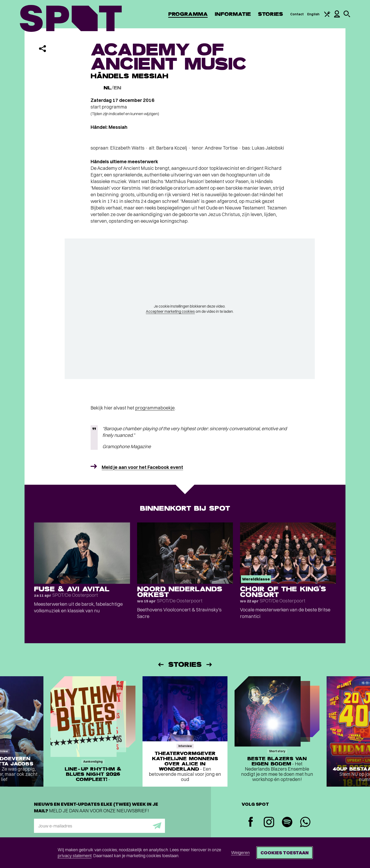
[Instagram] (269, 823)
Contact (297, 14)
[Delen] (42, 49)
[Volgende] (210, 665)
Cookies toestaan (285, 853)
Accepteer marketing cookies (170, 311)
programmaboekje (155, 408)
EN (117, 88)
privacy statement (75, 856)
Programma (188, 14)
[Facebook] (251, 822)
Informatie (233, 14)
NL (107, 88)
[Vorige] (160, 665)
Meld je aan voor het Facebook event (142, 467)
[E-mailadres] (99, 826)
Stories (271, 14)
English (313, 14)
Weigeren (240, 853)
